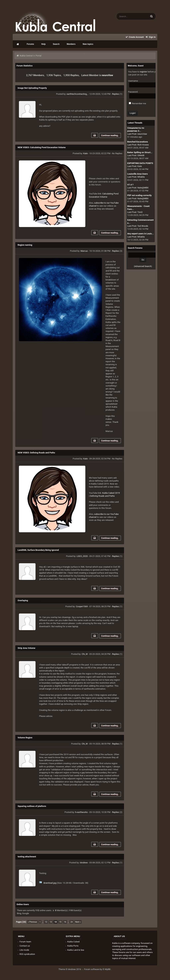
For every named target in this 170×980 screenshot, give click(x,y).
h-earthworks (82, 812)
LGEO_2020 (82, 556)
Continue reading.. (110, 135)
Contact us (23, 946)
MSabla (141, 177)
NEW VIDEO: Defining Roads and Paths (36, 453)
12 (46, 922)
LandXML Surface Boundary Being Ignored (38, 550)
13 (51, 922)
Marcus (84, 251)
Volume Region (25, 738)
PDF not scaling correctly (139, 195)
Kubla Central (26, 56)
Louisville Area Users (138, 174)
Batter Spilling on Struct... (140, 152)
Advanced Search (143, 266)
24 (72, 922)
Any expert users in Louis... (141, 234)
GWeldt (141, 155)
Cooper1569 (82, 606)
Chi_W (85, 654)
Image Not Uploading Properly (32, 88)
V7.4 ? (130, 185)
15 (60, 922)
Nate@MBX (143, 188)
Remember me (137, 103)
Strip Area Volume (26, 648)
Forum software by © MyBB (98, 969)
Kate (85, 153)
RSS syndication (26, 954)
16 (65, 922)
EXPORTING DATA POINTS (140, 163)
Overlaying (23, 600)
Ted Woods (143, 226)
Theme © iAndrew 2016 (71, 969)
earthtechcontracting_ (77, 94)
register (143, 72)
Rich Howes (143, 145)
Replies (116, 94)
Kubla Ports (72, 946)
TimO (140, 212)
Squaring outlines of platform (32, 806)
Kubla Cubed (72, 942)
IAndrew (84, 863)
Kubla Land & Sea (75, 950)
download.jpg (50, 883)
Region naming (25, 245)
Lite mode (23, 950)
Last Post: (132, 134)
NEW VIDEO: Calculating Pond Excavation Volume (42, 147)
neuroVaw (107, 75)
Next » (78, 922)
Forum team (24, 942)
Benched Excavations (138, 142)
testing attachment (27, 857)
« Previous (32, 922)
